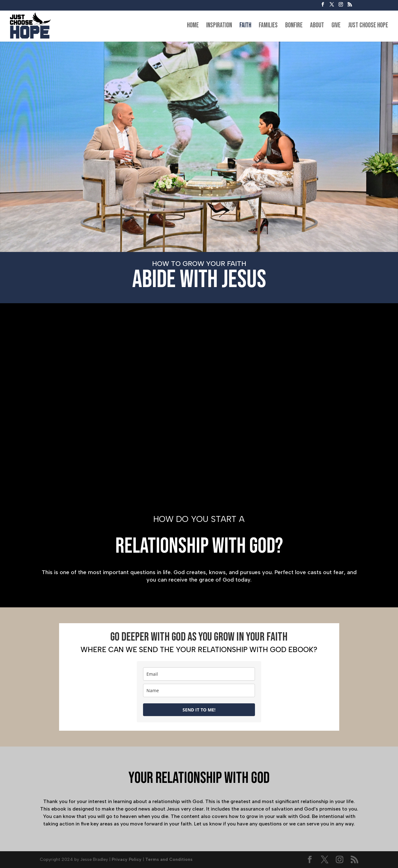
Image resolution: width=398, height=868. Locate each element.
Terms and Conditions (169, 859)
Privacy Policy (127, 859)
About (317, 26)
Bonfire (294, 26)
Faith (245, 26)
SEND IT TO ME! (199, 710)
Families (268, 26)
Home (193, 26)
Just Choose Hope (368, 26)
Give (336, 26)
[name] (199, 690)
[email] (199, 674)
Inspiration (219, 26)
